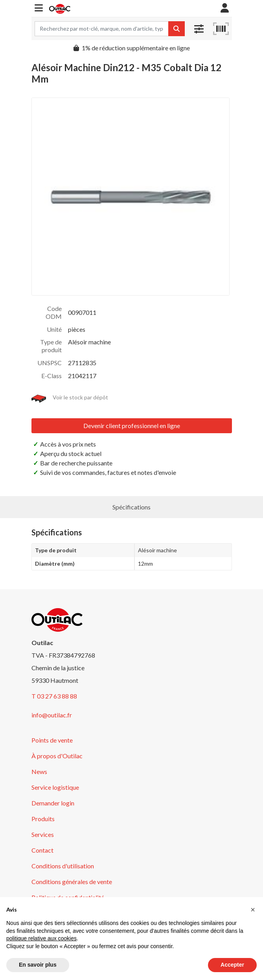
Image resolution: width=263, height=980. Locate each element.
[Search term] (102, 29)
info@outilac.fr (52, 715)
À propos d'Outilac (57, 756)
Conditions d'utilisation (63, 866)
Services (43, 834)
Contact (42, 850)
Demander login (53, 803)
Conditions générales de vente (72, 882)
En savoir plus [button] (38, 965)
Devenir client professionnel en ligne (132, 426)
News (39, 771)
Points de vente (52, 740)
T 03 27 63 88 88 (54, 696)
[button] (39, 8)
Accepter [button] (232, 965)
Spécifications (131, 507)
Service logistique (55, 787)
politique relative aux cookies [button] (41, 938)
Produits (43, 819)
